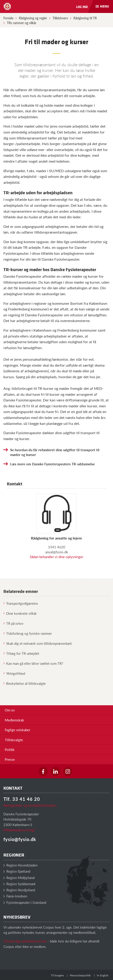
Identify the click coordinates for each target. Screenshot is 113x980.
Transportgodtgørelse (21, 603)
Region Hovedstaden (20, 865)
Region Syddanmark (20, 884)
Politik (10, 749)
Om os (10, 710)
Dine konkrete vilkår (20, 613)
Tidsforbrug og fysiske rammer (28, 633)
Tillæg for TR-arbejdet (21, 653)
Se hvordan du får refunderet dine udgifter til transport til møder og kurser (55, 452)
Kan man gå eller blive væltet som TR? (33, 663)
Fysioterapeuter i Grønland (25, 902)
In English (103, 975)
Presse (10, 759)
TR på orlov (13, 623)
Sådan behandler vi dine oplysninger (56, 557)
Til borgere (57, 975)
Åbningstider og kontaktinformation (30, 805)
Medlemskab (14, 720)
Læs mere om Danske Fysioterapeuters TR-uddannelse (53, 464)
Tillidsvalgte (14, 740)
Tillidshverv (60, 18)
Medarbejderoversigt (19, 830)
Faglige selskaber (18, 730)
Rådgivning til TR (85, 18)
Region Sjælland (17, 871)
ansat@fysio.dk (57, 552)
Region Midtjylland (19, 878)
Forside (8, 18)
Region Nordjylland (19, 890)
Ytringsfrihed (14, 673)
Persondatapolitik (80, 975)
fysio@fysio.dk (20, 839)
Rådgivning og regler (33, 18)
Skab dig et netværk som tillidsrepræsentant (38, 643)
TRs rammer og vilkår (22, 23)
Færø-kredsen (15, 896)
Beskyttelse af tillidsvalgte (25, 683)
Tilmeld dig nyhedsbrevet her (25, 941)
